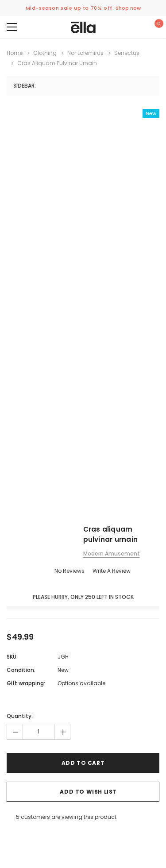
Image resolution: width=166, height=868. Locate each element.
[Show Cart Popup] (155, 27)
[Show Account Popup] (129, 27)
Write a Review (112, 571)
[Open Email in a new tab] (21, 836)
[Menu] (12, 27)
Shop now (128, 8)
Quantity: (20, 716)
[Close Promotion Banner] (160, 8)
